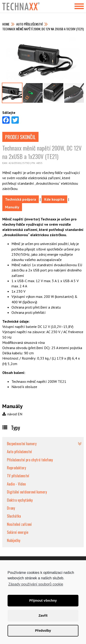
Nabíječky (14, 540)
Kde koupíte (54, 199)
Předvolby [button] (43, 631)
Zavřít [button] (43, 616)
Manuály (12, 207)
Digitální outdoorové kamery (27, 492)
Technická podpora (21, 199)
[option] (43, 60)
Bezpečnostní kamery (22, 444)
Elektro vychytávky (20, 500)
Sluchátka (14, 516)
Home (6, 24)
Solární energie (18, 532)
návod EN (12, 414)
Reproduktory (16, 468)
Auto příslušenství (29, 24)
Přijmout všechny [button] (43, 601)
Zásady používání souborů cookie (36, 584)
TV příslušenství (18, 476)
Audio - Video (16, 484)
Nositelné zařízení (19, 524)
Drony (11, 508)
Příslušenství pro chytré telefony (30, 460)
